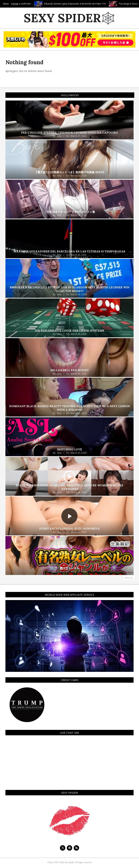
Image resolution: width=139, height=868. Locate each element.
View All (129, 578)
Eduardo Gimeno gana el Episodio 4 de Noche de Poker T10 (92, 4)
